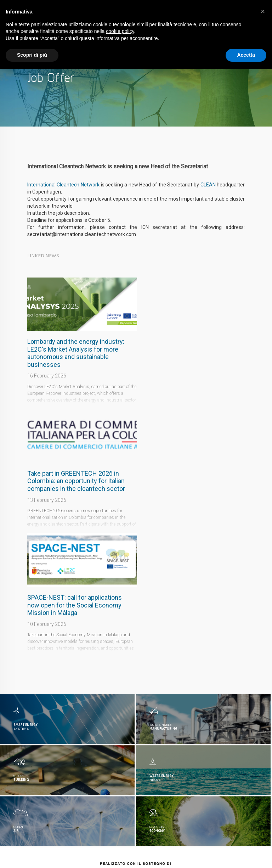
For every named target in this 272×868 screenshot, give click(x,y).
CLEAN (208, 185)
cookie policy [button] (120, 31)
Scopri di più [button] (32, 55)
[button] (263, 11)
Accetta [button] (246, 55)
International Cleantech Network (63, 185)
